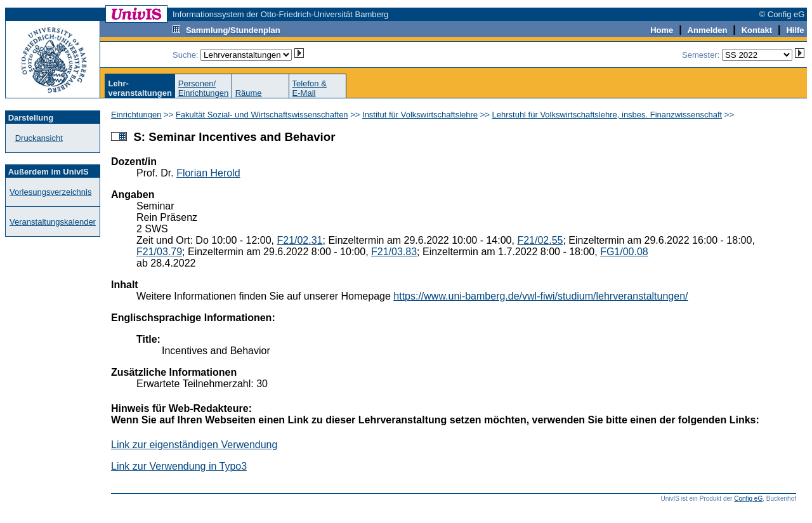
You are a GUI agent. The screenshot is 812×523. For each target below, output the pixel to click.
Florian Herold (208, 173)
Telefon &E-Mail (310, 88)
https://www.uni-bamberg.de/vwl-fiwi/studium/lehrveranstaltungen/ (540, 296)
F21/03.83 (394, 252)
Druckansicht (39, 138)
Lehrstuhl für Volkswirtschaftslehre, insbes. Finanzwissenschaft (607, 115)
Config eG (748, 499)
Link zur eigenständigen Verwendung (194, 445)
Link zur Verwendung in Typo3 (179, 466)
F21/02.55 (540, 240)
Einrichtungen (136, 115)
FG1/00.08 (624, 252)
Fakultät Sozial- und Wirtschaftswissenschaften (262, 115)
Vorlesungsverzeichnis (50, 192)
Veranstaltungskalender (53, 222)
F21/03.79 (159, 252)
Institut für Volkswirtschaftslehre (420, 115)
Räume (249, 93)
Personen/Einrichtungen (204, 88)
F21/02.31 (299, 240)
